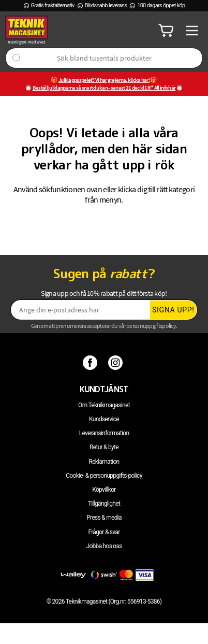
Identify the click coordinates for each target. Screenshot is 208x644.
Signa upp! (173, 310)
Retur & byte (104, 447)
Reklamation (104, 462)
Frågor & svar (104, 532)
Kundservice (104, 419)
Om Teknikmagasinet (104, 405)
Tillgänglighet (104, 504)
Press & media (104, 518)
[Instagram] (117, 362)
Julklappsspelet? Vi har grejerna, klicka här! (104, 80)
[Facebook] (91, 362)
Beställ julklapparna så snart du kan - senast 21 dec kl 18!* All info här (104, 88)
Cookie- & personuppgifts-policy (104, 476)
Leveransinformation (104, 433)
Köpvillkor (104, 490)
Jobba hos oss (104, 546)
